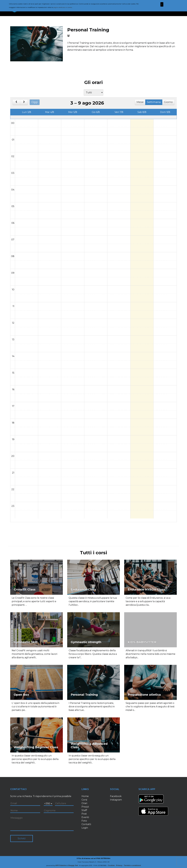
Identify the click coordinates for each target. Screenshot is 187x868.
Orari (84, 803)
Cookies (111, 865)
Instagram (116, 800)
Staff (84, 810)
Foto (84, 821)
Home (85, 796)
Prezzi (85, 807)
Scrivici (22, 838)
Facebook (116, 796)
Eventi (85, 817)
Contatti (86, 824)
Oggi (35, 102)
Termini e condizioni (132, 865)
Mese (140, 102)
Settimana (154, 102)
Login (85, 828)
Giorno (168, 102)
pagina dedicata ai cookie (63, 7)
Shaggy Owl (73, 865)
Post (84, 814)
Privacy (119, 865)
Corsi (84, 800)
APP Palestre (61, 865)
